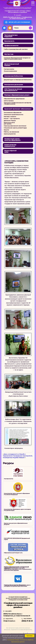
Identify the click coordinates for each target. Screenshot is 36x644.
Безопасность (9, 41)
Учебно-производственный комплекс (16, 49)
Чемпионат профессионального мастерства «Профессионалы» (18, 103)
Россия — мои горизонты (12, 119)
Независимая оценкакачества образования (12, 139)
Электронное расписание (14, 85)
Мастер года (9, 54)
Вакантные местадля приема (9, 123)
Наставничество (9, 69)
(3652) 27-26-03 (27, 621)
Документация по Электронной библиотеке (18, 80)
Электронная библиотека (14, 76)
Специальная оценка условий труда (15, 128)
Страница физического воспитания (15, 126)
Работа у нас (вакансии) (11, 132)
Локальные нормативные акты (13, 115)
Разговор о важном (10, 117)
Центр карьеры (9, 101)
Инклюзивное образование (13, 113)
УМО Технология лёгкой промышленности (13, 90)
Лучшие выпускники (10, 71)
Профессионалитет (11, 46)
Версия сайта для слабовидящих (19, 22)
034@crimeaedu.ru (9, 621)
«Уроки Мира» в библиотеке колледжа (16, 162)
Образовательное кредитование (14, 99)
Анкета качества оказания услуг (10, 145)
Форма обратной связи (10, 151)
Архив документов (10, 134)
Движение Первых (10, 121)
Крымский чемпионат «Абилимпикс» (18, 109)
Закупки (6, 130)
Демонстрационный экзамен (12, 65)
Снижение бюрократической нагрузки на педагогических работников (17, 58)
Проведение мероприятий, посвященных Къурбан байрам (18, 457)
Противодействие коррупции (11, 36)
